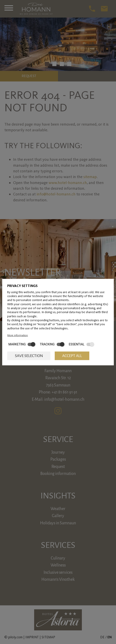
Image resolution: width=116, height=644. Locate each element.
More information (18, 335)
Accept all (72, 356)
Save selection (29, 356)
